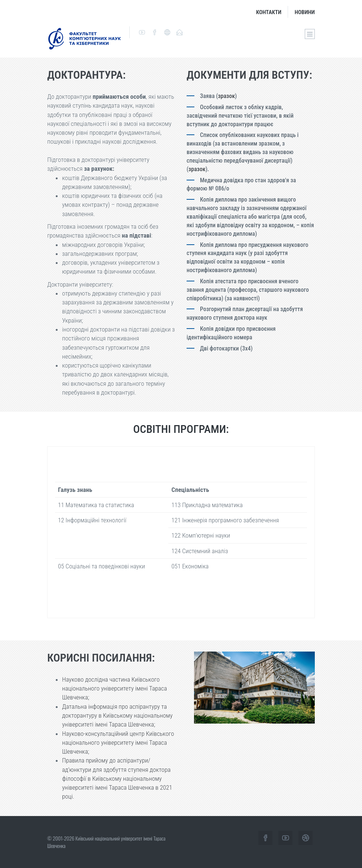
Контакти (269, 12)
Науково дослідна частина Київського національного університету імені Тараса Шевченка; (114, 688)
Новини (305, 12)
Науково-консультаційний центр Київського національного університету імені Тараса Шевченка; (118, 743)
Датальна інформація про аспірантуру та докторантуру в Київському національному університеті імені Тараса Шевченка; (117, 716)
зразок (226, 96)
